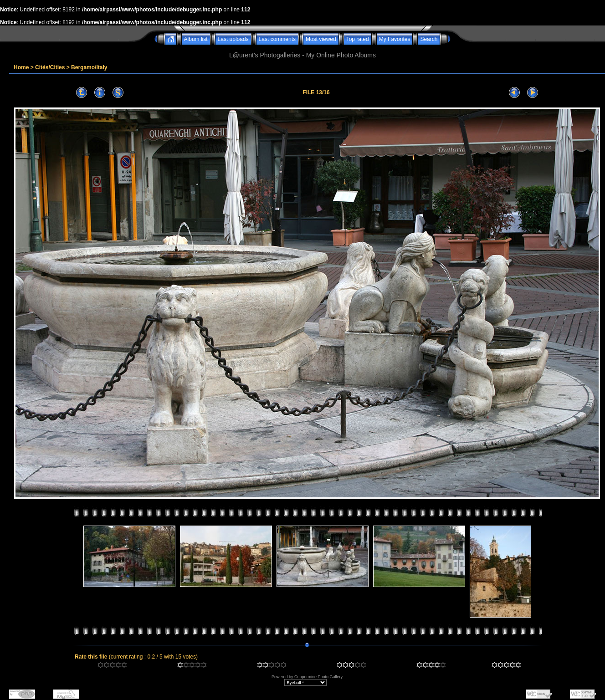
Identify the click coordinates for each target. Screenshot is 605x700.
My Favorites (395, 39)
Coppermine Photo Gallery (318, 677)
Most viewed (321, 39)
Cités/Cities (50, 67)
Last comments (277, 39)
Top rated (358, 39)
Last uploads (233, 39)
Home (21, 67)
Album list (196, 39)
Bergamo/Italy (89, 67)
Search (429, 39)
